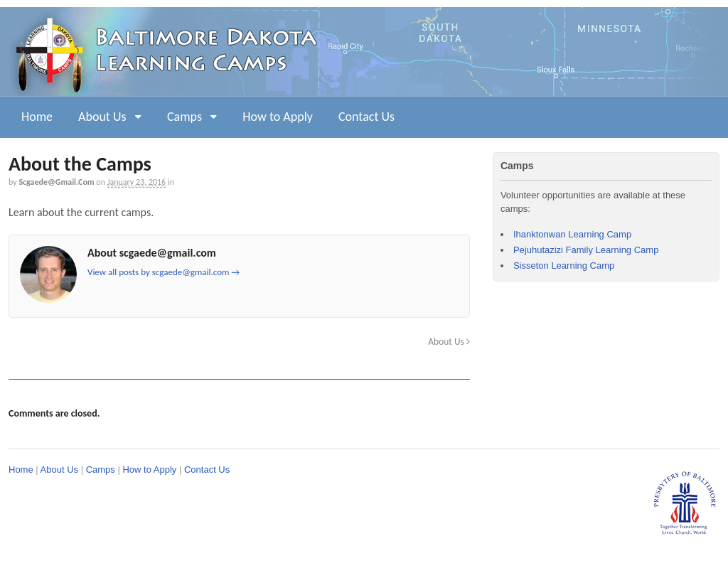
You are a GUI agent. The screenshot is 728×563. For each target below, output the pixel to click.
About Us (102, 117)
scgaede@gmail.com (56, 182)
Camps (184, 117)
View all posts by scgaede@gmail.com (164, 272)
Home (37, 117)
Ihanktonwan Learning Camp (572, 234)
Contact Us (366, 117)
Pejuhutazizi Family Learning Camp (586, 250)
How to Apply (278, 117)
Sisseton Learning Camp (564, 266)
